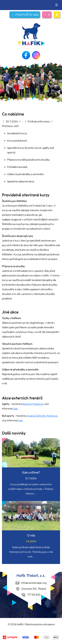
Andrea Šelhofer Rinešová (42, 416)
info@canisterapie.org (34, 583)
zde (16, 408)
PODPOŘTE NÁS (25, 15)
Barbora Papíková (33, 404)
